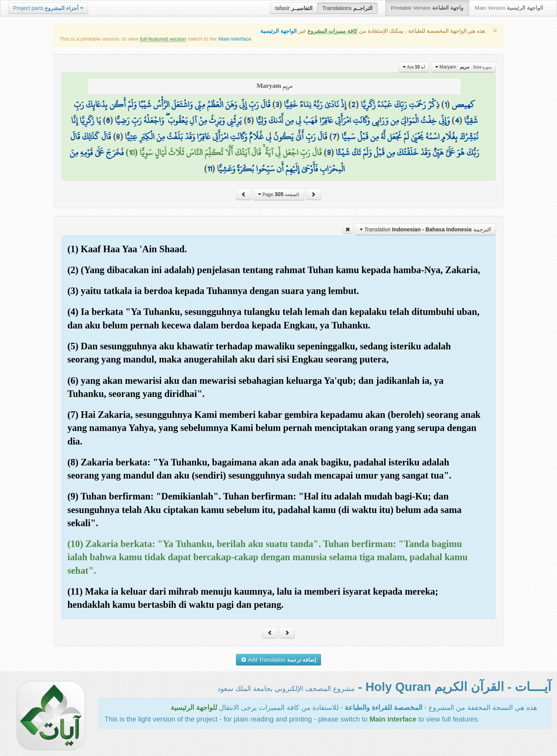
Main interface (235, 39)
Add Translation (279, 660)
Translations (347, 8)
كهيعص (463, 104)
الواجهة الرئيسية (278, 31)
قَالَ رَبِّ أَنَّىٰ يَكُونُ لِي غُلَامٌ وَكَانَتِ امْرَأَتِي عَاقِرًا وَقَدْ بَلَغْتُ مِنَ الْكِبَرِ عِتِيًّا (226, 137)
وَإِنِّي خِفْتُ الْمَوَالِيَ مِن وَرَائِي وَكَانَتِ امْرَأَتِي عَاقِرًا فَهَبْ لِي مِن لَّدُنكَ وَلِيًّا (353, 120)
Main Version (509, 8)
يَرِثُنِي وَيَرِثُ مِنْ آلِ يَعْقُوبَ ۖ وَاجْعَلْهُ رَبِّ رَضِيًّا (178, 120)
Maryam (463, 67)
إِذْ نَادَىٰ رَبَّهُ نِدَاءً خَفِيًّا (315, 104)
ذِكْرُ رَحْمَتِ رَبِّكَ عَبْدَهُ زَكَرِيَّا (400, 104)
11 (210, 169)
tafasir (294, 8)
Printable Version (427, 8)
